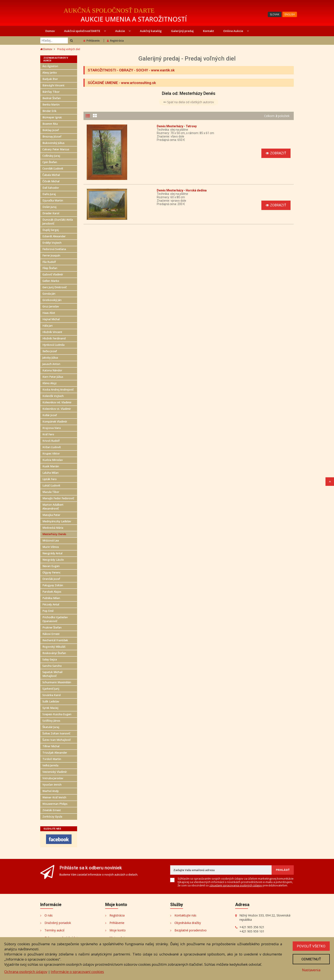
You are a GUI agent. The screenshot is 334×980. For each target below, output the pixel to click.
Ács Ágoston (50, 66)
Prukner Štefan (52, 628)
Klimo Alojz (50, 383)
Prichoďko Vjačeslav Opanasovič (55, 619)
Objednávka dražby (188, 923)
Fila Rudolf (49, 262)
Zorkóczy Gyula (52, 817)
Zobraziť (276, 153)
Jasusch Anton (51, 364)
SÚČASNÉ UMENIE (103, 83)
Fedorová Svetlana (54, 249)
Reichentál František (55, 640)
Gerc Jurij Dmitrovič (55, 287)
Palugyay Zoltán (53, 585)
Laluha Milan (50, 473)
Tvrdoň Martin (52, 759)
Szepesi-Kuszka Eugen (57, 714)
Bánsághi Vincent (53, 85)
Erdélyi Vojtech (52, 243)
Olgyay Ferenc (51, 573)
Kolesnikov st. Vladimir (57, 409)
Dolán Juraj (49, 207)
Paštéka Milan (51, 598)
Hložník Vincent (52, 332)
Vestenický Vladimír (55, 772)
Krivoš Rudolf (51, 441)
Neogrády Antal (52, 553)
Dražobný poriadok (58, 923)
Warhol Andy (51, 791)
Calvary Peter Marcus (56, 149)
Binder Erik (49, 111)
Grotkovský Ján (52, 300)
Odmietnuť (311, 959)
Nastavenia (311, 970)
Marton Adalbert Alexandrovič (53, 507)
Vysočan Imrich (52, 785)
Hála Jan (48, 326)
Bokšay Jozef (51, 130)
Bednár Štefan (52, 98)
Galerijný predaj (182, 31)
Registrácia (115, 41)
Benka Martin (51, 105)
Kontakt (208, 31)
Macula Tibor (51, 492)
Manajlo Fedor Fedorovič (58, 498)
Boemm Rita (50, 124)
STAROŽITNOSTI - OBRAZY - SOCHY (118, 70)
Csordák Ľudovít (53, 169)
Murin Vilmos (51, 547)
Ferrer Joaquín (51, 255)
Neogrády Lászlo (53, 560)
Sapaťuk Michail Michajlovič (52, 674)
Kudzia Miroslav (53, 460)
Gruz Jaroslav (51, 306)
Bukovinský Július (53, 143)
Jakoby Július (50, 358)
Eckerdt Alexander (54, 236)
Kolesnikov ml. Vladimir (57, 402)
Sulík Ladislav (51, 701)
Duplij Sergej (51, 230)
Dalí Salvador (51, 188)
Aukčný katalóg (151, 31)
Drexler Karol (51, 213)
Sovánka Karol (52, 695)
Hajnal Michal (51, 319)
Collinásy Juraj (51, 156)
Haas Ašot (49, 313)
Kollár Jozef (50, 415)
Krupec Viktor (51, 454)
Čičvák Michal (51, 181)
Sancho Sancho (52, 666)
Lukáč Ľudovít (51, 486)
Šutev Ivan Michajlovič (57, 740)
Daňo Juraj (49, 194)
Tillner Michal (51, 746)
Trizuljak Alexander (55, 753)
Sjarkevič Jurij (51, 689)
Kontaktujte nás (185, 915)
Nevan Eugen (51, 566)
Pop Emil (48, 611)
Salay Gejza (50, 659)
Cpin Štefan (50, 162)
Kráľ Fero (48, 434)
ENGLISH (290, 14)
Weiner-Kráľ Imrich (54, 797)
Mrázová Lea (51, 541)
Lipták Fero (50, 479)
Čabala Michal (51, 175)
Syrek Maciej (50, 708)
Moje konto (118, 930)
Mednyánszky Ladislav (57, 521)
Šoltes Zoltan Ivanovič (56, 733)
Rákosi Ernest (51, 634)
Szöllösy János (51, 721)
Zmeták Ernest (52, 810)
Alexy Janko (50, 73)
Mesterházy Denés (54, 534)
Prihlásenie (92, 41)
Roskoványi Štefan (54, 653)
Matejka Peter (51, 515)
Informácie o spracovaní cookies (77, 972)
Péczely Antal (51, 604)
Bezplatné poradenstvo (191, 930)
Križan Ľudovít (52, 447)
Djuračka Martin (53, 200)
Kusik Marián (51, 466)
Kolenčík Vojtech (53, 396)
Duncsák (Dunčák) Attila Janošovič (58, 222)
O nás (49, 915)
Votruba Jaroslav (53, 778)
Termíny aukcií (54, 930)
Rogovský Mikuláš (54, 647)
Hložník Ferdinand (54, 338)
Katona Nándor (52, 370)
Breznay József (52, 137)
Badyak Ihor (50, 79)
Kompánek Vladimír (55, 422)
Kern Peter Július (53, 377)
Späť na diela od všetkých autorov (189, 102)
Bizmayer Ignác (52, 117)
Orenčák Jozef (51, 579)
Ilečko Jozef (50, 351)
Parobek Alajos (52, 592)
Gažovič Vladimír (53, 274)
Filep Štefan (50, 268)
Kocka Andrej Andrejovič (58, 390)
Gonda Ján (49, 294)
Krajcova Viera (52, 428)
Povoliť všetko (311, 946)
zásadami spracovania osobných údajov (236, 885)
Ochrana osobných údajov (26, 972)
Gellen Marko (51, 281)
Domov (50, 31)
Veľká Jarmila (50, 765)
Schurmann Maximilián (57, 682)
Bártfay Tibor (51, 92)
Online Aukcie (236, 31)
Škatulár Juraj (51, 727)
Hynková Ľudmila (53, 345)
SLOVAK (275, 14)
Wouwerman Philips (55, 804)
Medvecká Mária (53, 528)
